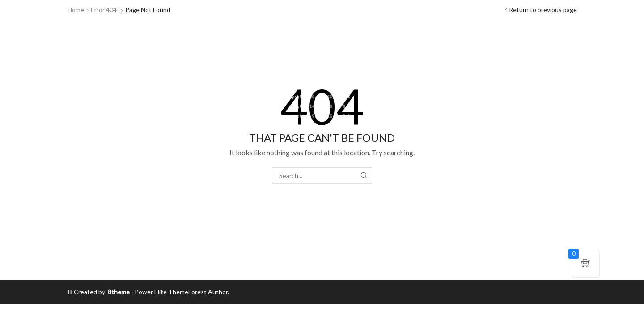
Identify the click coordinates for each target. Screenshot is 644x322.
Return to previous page (543, 10)
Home (76, 10)
